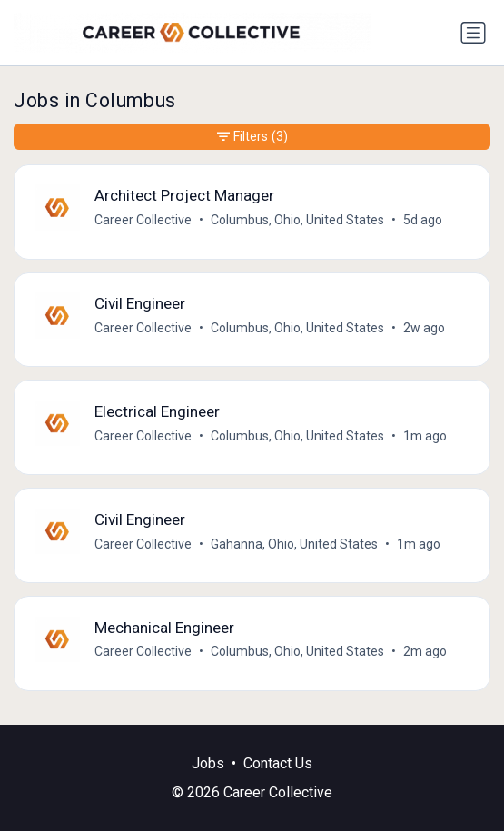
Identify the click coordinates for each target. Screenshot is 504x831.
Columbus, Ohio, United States (297, 220)
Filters (252, 137)
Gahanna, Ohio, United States (294, 544)
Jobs (208, 763)
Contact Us (278, 763)
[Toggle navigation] (473, 33)
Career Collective (143, 220)
